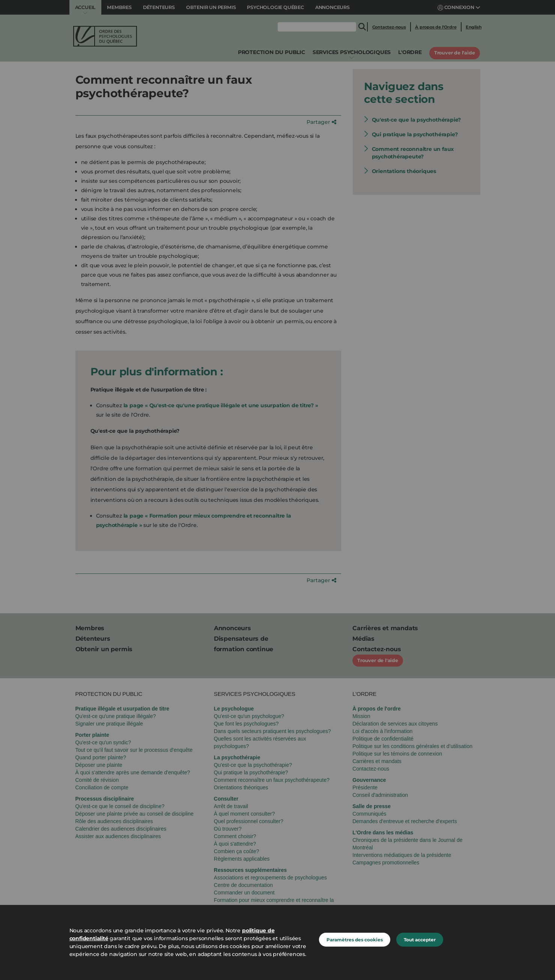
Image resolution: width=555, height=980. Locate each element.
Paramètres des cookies (355, 940)
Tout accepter (420, 940)
